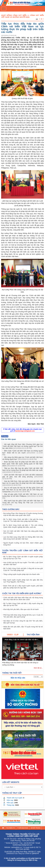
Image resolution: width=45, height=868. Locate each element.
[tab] (13, 635)
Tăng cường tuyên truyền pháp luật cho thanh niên (22, 574)
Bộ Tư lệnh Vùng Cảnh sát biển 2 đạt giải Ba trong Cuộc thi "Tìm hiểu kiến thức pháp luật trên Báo (23, 520)
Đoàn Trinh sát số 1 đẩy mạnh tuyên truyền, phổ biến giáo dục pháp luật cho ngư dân (23, 587)
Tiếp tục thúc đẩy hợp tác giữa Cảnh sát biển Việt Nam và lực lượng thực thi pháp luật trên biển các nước (22, 470)
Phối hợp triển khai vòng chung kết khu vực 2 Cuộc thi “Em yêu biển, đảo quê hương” (23, 616)
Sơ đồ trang (35, 828)
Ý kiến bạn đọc (23, 828)
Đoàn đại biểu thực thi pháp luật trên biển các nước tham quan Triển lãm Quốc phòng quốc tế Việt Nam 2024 (22, 464)
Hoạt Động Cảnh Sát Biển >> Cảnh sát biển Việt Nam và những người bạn (22, 16)
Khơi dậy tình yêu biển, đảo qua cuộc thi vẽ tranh (21, 609)
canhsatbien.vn (16, 847)
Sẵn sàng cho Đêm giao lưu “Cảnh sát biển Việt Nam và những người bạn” (22, 458)
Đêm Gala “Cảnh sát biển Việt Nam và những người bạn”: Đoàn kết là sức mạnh (22, 453)
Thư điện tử (10, 828)
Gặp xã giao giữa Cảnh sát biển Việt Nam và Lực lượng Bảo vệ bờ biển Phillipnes (22, 496)
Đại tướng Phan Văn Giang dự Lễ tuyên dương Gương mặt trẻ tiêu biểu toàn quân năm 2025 (23, 514)
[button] (23, 649)
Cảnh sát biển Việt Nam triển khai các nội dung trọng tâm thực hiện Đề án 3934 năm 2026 (23, 599)
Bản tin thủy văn (18, 678)
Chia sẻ (5, 436)
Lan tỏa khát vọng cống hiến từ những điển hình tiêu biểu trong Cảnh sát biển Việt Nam (23, 538)
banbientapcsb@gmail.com (25, 431)
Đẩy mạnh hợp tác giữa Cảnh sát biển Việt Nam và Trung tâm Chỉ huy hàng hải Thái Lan (22, 503)
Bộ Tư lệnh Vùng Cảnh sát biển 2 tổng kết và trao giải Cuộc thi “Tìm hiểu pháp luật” (23, 569)
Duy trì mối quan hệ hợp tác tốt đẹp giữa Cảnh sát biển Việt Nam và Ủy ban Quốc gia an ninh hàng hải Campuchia (22, 490)
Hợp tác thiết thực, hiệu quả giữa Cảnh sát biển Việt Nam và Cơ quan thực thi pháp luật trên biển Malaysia (22, 483)
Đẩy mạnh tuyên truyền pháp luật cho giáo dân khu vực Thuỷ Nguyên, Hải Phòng (23, 581)
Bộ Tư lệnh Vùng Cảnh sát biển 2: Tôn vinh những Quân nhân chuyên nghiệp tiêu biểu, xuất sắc (23, 526)
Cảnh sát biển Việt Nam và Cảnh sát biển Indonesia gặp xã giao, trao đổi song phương (22, 477)
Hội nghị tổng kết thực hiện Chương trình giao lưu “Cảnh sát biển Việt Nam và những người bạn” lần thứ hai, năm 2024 (22, 446)
